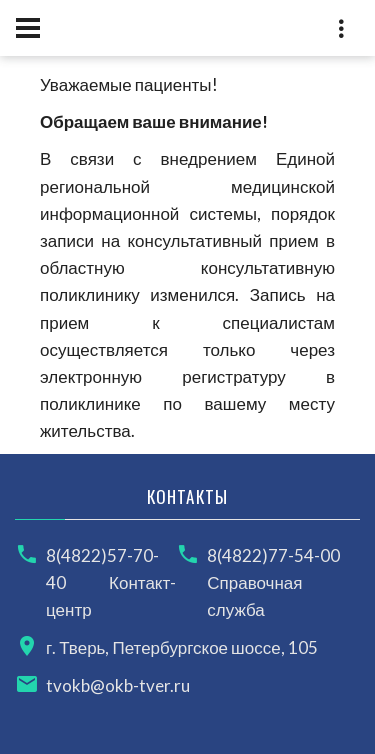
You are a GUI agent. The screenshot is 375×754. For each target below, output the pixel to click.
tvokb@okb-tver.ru (118, 685)
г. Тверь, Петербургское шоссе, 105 (182, 647)
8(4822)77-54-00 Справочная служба (273, 582)
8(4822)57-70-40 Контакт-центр (111, 582)
